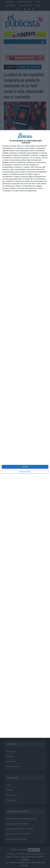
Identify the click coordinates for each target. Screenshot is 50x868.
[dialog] (25, 434)
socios (23, 146)
